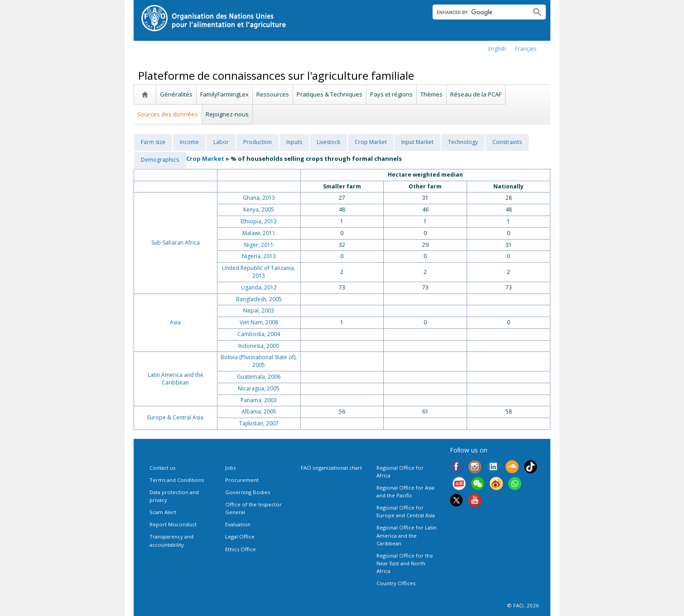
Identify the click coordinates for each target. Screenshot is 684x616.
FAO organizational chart (331, 468)
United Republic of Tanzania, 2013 (259, 272)
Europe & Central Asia (175, 417)
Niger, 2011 (259, 245)
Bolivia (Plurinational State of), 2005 (259, 361)
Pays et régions (391, 94)
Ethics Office (241, 549)
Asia (175, 322)
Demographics (160, 160)
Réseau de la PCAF (476, 94)
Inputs (294, 142)
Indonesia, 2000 (259, 346)
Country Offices (396, 583)
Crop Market (371, 142)
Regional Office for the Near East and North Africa (405, 563)
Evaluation (238, 524)
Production (258, 142)
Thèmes (431, 94)
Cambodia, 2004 (259, 334)
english (497, 49)
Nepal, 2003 (259, 310)
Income (189, 142)
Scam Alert (163, 512)
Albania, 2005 (259, 411)
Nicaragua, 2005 (259, 388)
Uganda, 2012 (259, 287)
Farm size (153, 142)
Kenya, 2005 (259, 209)
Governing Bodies (248, 492)
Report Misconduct (173, 524)
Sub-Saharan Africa (176, 243)
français (526, 49)
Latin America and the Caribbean (176, 379)
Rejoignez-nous (227, 114)
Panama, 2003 (259, 400)
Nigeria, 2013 (259, 256)
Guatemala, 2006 (259, 377)
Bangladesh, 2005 (259, 299)
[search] (478, 12)
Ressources (273, 94)
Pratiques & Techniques (330, 94)
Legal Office (240, 537)
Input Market (417, 142)
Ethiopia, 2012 (259, 221)
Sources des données (168, 114)
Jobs (230, 468)
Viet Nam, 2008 (259, 322)
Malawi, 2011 (259, 233)
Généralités (176, 94)
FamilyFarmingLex (224, 94)
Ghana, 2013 (259, 198)
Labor (221, 142)
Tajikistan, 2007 (259, 423)
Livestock (328, 142)
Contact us (162, 468)
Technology (463, 142)
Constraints (507, 142)
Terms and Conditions (177, 480)
